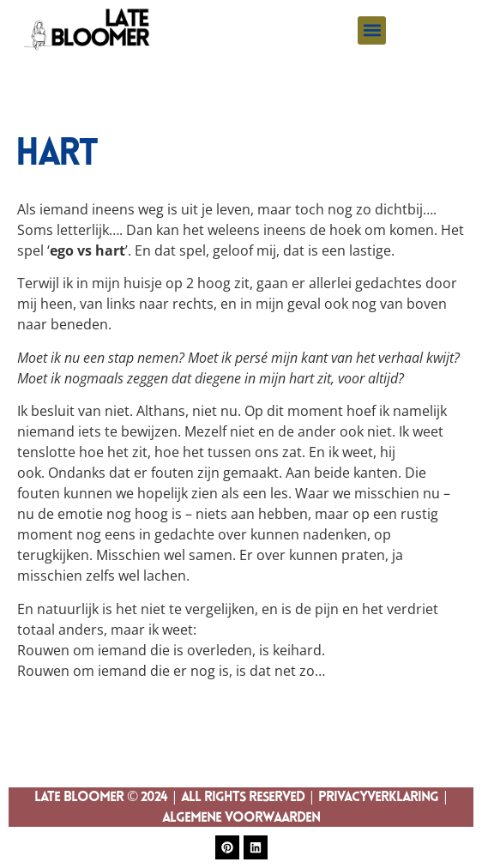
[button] (372, 30)
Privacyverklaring (378, 798)
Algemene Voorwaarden (241, 818)
